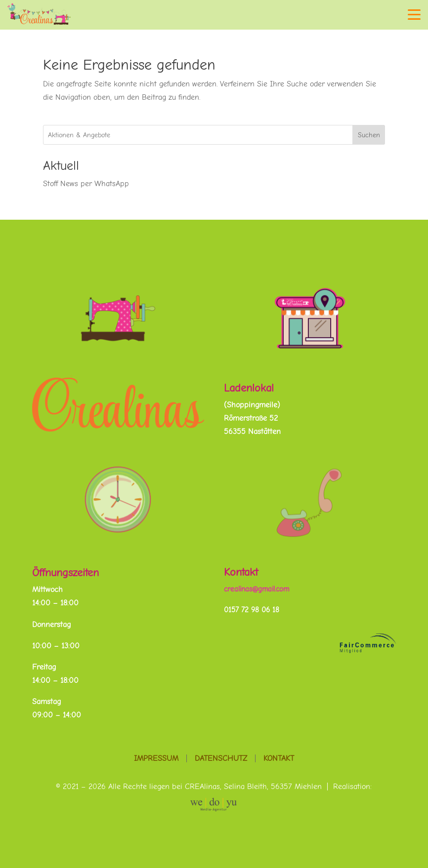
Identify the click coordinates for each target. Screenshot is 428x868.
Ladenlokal (249, 388)
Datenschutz (221, 758)
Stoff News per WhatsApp (86, 184)
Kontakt (241, 572)
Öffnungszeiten (65, 573)
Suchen (369, 135)
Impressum (156, 758)
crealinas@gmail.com (257, 589)
